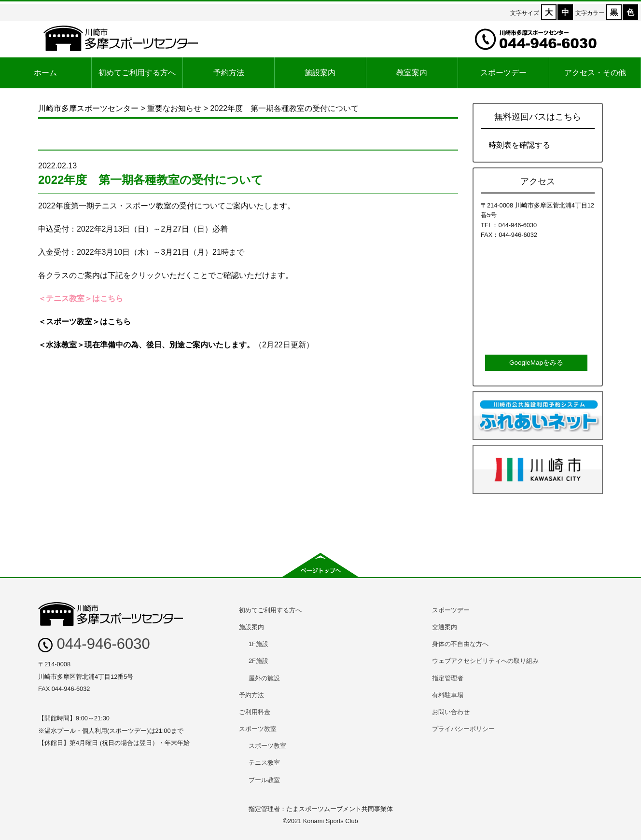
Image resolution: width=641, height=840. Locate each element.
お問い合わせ (451, 712)
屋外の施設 (264, 678)
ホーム (45, 73)
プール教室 (264, 780)
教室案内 (412, 73)
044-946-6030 (94, 644)
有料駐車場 (448, 695)
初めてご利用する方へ (137, 73)
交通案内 (445, 627)
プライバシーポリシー (463, 729)
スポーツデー (503, 73)
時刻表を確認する (519, 145)
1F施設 (258, 644)
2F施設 (258, 661)
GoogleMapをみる (536, 363)
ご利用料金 (255, 712)
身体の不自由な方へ (460, 644)
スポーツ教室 (258, 729)
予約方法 (229, 73)
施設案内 (320, 73)
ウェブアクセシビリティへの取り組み (485, 661)
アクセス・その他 (595, 73)
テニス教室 (264, 763)
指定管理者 (448, 678)
